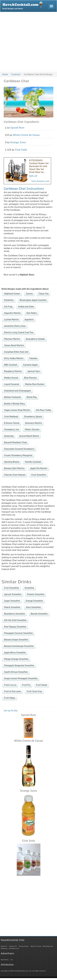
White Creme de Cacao (26, 135)
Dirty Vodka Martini (14, 358)
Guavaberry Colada (35, 339)
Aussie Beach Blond (29, 436)
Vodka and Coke (26, 306)
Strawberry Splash (33, 416)
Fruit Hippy (10, 698)
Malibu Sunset (11, 378)
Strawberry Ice (12, 429)
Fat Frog (8, 306)
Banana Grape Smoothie (16, 640)
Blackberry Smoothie (15, 614)
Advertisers (5, 960)
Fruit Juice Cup (34, 691)
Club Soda (21, 150)
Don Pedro (32, 313)
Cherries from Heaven (15, 475)
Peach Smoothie (12, 607)
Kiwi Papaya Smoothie (15, 627)
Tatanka (33, 358)
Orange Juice (18, 142)
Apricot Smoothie (13, 594)
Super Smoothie (12, 601)
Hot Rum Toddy (44, 410)
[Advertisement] (28, 41)
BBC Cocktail (11, 365)
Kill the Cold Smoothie (15, 620)
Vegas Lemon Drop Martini (17, 410)
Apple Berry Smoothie (15, 652)
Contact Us (13, 946)
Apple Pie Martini (39, 468)
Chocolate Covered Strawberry (19, 449)
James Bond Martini (14, 345)
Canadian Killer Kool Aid (16, 352)
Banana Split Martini (14, 468)
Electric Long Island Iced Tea (19, 332)
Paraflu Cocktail (33, 462)
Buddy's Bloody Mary (14, 404)
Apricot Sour (34, 371)
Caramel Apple (30, 365)
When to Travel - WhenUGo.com (42, 946)
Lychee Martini (11, 319)
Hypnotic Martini (12, 313)
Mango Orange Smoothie (16, 659)
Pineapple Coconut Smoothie (18, 633)
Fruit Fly (26, 685)
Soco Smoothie (33, 607)
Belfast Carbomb (12, 397)
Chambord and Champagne (17, 391)
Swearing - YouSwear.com (10, 948)
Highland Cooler (12, 294)
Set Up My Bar (11, 711)
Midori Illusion (32, 429)
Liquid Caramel (12, 384)
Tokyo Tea (43, 294)
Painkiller (9, 300)
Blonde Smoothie (39, 614)
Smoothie (29, 588)
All (12, 960)
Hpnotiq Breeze (12, 462)
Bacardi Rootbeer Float (15, 442)
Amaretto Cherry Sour (15, 326)
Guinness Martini (34, 423)
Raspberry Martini (13, 371)
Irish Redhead (11, 416)
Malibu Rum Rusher (34, 384)
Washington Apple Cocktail (33, 300)
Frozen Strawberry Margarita (18, 455)
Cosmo (29, 294)
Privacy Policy (24, 946)
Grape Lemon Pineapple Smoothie (21, 678)
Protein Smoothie (36, 594)
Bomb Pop (32, 397)
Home (5, 74)
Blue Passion (30, 378)
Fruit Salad (42, 685)
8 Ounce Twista (12, 423)
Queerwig (9, 436)
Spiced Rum (17, 128)
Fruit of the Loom (13, 691)
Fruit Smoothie (39, 475)
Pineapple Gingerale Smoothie (19, 665)
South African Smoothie (16, 672)
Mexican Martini (12, 339)
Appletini (29, 319)
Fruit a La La (10, 685)
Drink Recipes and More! (23, 5)
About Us (4, 946)
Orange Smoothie (34, 601)
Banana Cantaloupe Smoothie (19, 646)
